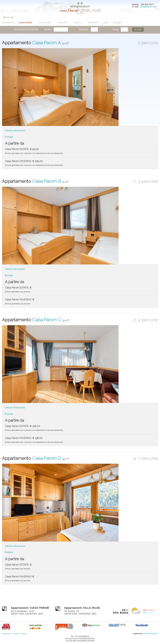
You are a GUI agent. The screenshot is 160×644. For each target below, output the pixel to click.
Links (106, 23)
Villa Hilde (45, 23)
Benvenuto (8, 23)
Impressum (6, 634)
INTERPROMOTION (150, 634)
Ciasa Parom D (47, 458)
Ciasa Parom (25, 23)
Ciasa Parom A (47, 43)
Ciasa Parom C (47, 320)
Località (62, 23)
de (8, 17)
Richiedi (9, 137)
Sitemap (23, 634)
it (5, 17)
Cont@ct (118, 23)
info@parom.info (148, 7)
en (12, 17)
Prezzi (78, 23)
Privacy (16, 634)
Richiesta (93, 23)
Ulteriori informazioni (15, 131)
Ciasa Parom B (47, 181)
